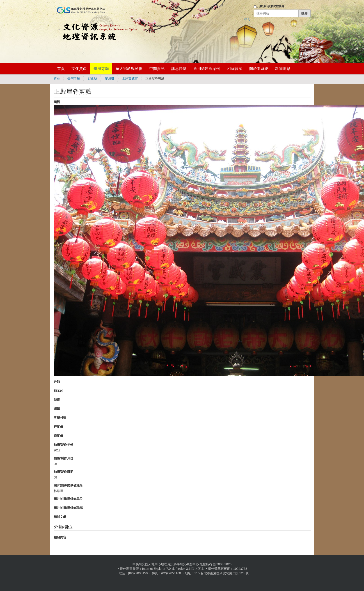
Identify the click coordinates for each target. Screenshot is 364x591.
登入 (247, 20)
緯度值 (58, 436)
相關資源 (235, 69)
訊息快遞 (179, 69)
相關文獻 (60, 517)
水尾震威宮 (130, 78)
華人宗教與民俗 (129, 69)
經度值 (58, 427)
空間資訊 (157, 69)
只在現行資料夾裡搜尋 (271, 6)
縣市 (57, 400)
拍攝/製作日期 (64, 472)
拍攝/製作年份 (64, 445)
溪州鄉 (110, 78)
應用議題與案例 (207, 69)
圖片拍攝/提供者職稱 (68, 508)
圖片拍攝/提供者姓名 (68, 485)
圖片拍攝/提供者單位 (68, 499)
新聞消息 (283, 69)
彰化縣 (92, 78)
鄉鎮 (57, 409)
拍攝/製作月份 (64, 458)
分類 (57, 382)
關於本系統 (259, 69)
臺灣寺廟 (101, 69)
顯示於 (58, 391)
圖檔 (57, 102)
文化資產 (79, 69)
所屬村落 (60, 418)
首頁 (61, 69)
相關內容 (60, 537)
